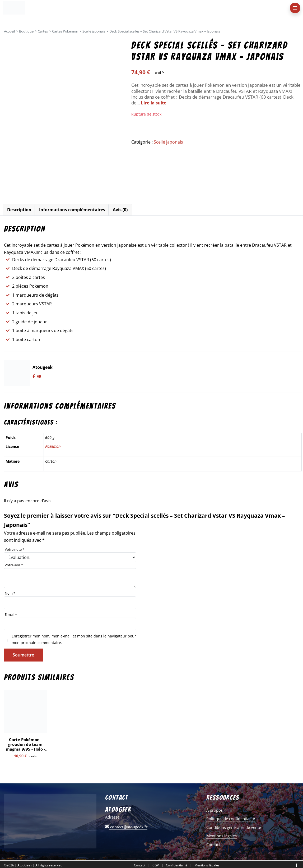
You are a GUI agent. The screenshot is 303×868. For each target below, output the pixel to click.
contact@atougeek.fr (126, 827)
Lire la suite (154, 103)
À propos (215, 810)
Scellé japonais (94, 31)
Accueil (9, 31)
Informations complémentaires (72, 210)
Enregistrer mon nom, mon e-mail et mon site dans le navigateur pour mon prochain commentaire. (74, 639)
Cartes (43, 31)
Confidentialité (177, 865)
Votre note (15, 549)
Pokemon (53, 446)
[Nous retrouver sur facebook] (296, 865)
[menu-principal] (295, 8)
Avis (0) (120, 210)
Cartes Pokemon (65, 31)
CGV (156, 865)
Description (19, 210)
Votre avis (14, 565)
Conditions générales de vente (234, 827)
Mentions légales (222, 836)
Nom (10, 593)
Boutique (26, 31)
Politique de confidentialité (231, 819)
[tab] (19, 210)
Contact (213, 844)
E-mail (11, 614)
